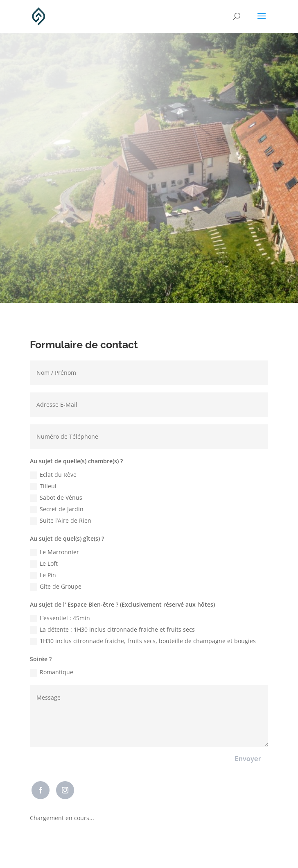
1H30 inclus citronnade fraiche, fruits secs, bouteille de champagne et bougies (143, 641)
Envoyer (248, 759)
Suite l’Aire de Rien (61, 521)
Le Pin (43, 575)
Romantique (52, 672)
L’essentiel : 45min (60, 618)
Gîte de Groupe (56, 587)
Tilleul (43, 486)
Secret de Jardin (57, 509)
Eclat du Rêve (53, 475)
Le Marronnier (54, 552)
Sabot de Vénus (56, 498)
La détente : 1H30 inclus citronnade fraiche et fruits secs (112, 630)
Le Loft (44, 564)
